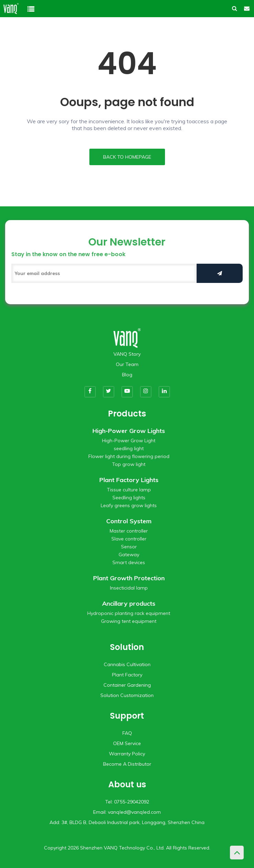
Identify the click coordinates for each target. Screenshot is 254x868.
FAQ (127, 733)
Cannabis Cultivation (127, 664)
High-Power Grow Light (129, 441)
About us (127, 784)
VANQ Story (127, 354)
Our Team (127, 364)
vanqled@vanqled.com (134, 812)
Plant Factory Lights (129, 480)
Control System (129, 521)
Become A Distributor (127, 764)
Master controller (129, 531)
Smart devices (129, 562)
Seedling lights (129, 498)
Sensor (129, 547)
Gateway (129, 555)
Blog (127, 375)
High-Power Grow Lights (129, 431)
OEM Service (127, 743)
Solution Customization (127, 695)
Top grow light (129, 464)
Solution (127, 647)
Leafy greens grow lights (129, 505)
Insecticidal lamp (129, 588)
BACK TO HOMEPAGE (127, 157)
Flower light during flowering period (129, 456)
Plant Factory (127, 675)
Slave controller (129, 539)
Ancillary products (129, 603)
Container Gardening (127, 685)
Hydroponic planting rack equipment (129, 613)
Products (127, 414)
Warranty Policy (127, 754)
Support (127, 716)
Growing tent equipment (129, 621)
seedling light (129, 448)
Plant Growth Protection (129, 578)
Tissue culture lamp (129, 490)
